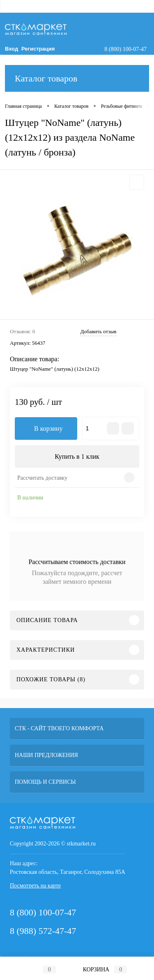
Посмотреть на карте (35, 886)
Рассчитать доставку (42, 478)
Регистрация (38, 49)
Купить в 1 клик (77, 456)
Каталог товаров (77, 78)
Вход (11, 49)
